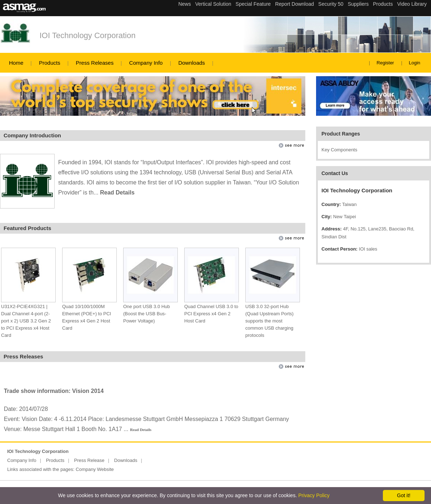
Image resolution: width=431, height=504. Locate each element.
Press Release (89, 460)
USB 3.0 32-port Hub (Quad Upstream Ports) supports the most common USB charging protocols (269, 321)
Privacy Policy (314, 495)
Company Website (95, 469)
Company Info (146, 63)
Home (16, 63)
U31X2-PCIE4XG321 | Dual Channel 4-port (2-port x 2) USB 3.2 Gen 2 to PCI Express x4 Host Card (26, 321)
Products (49, 63)
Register (385, 63)
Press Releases (95, 63)
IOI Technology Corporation (87, 35)
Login (414, 63)
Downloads (191, 63)
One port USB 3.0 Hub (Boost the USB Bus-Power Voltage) (147, 314)
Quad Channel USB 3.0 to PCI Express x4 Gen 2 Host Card (211, 314)
